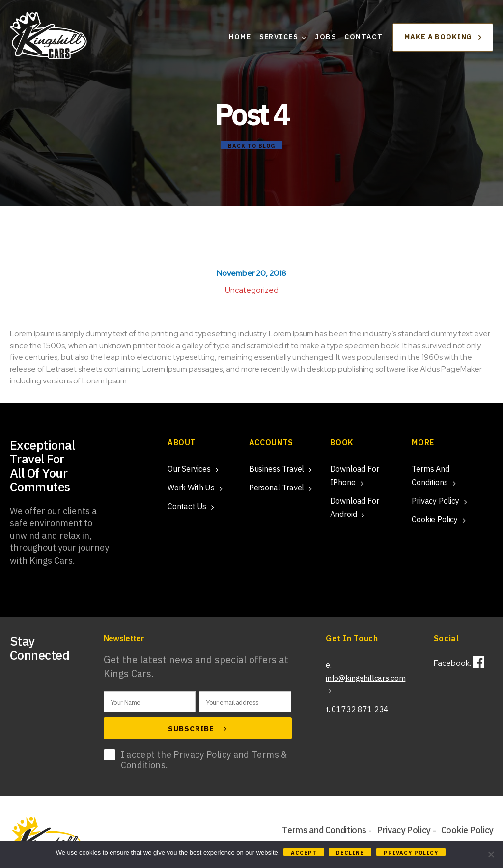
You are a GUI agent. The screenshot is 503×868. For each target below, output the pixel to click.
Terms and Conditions (324, 830)
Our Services (189, 469)
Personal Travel (277, 488)
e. (365, 677)
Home (240, 41)
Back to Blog (251, 146)
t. (357, 709)
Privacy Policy (435, 501)
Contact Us (187, 506)
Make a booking (443, 40)
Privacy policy (412, 853)
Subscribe (197, 729)
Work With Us (191, 488)
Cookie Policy (435, 519)
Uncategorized (252, 290)
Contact (363, 41)
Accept (305, 853)
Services (279, 41)
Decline (351, 853)
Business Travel (277, 469)
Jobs (326, 41)
